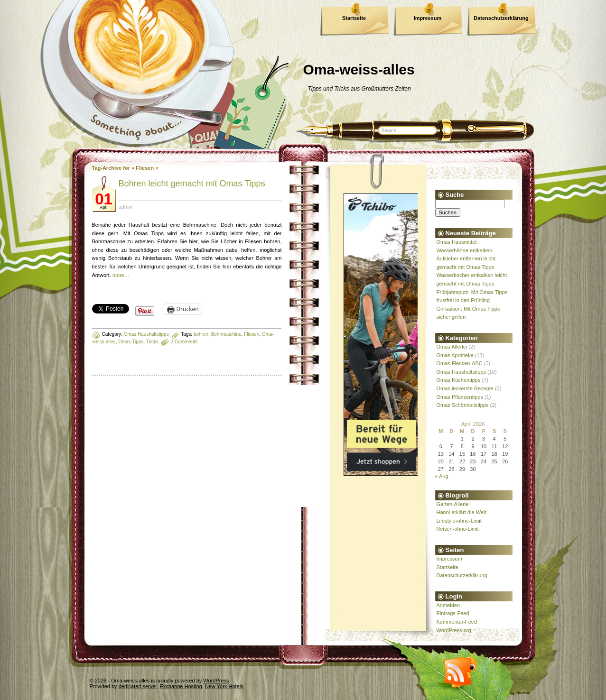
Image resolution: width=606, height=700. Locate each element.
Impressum (428, 18)
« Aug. (443, 476)
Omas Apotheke (455, 355)
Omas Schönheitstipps (463, 405)
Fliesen (252, 334)
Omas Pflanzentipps (460, 397)
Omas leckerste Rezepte (465, 388)
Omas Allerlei (452, 347)
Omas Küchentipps (459, 380)
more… (121, 275)
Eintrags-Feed (453, 613)
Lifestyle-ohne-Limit (459, 521)
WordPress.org (454, 630)
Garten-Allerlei (453, 504)
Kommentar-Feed (457, 622)
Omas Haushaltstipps (146, 334)
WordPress (216, 681)
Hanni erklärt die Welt (461, 512)
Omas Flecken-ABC (460, 363)
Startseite (354, 18)
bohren (201, 334)
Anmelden (448, 605)
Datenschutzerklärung (501, 18)
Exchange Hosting (181, 686)
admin (126, 207)
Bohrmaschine (226, 334)
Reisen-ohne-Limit (458, 529)
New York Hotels (224, 686)
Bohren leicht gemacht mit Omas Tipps (192, 184)
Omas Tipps (131, 342)
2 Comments (184, 342)
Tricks (152, 342)
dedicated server (138, 686)
